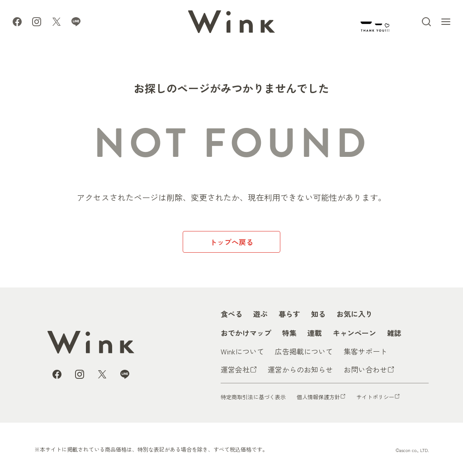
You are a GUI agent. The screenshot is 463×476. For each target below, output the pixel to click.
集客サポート (365, 351)
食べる (231, 314)
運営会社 (235, 369)
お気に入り (354, 314)
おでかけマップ (246, 333)
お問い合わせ (365, 369)
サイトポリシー (375, 397)
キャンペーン (354, 333)
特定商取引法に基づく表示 (253, 397)
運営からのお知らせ (300, 369)
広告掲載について (304, 351)
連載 (315, 333)
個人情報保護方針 (318, 397)
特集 (289, 333)
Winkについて (242, 351)
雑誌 (394, 333)
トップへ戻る (231, 242)
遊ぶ (260, 314)
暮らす (289, 314)
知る (318, 314)
